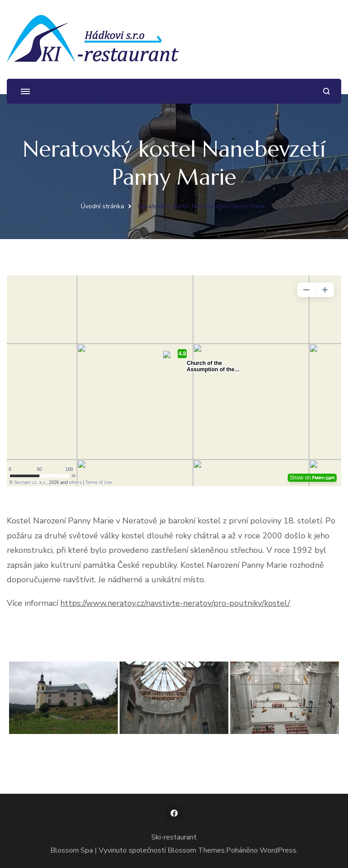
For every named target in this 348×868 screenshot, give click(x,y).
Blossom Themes (196, 850)
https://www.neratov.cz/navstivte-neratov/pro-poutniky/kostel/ (175, 603)
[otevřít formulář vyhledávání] (326, 91)
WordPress (278, 850)
